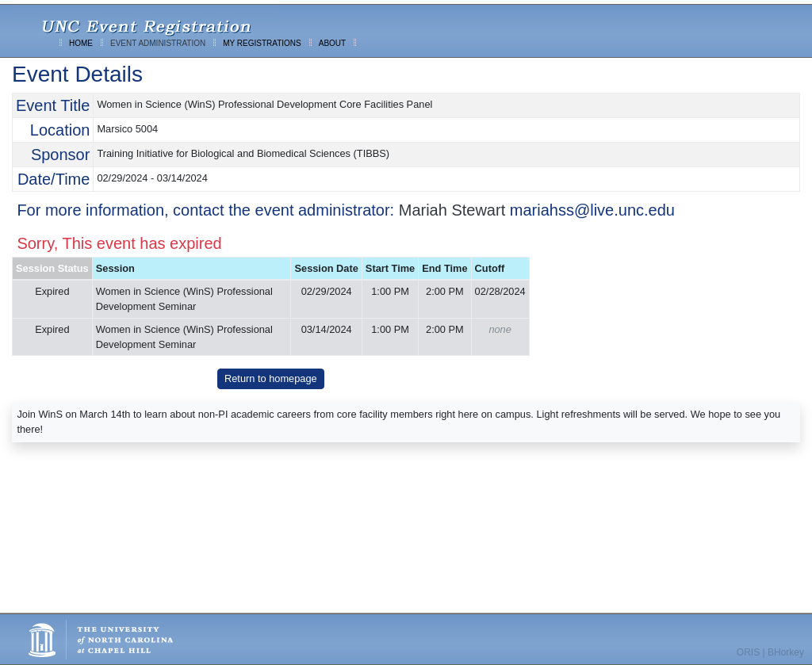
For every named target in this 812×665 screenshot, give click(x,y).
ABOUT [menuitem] (332, 43)
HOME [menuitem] (81, 43)
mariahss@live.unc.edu (592, 210)
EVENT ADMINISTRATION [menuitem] (158, 43)
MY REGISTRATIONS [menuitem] (262, 43)
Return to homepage (271, 378)
